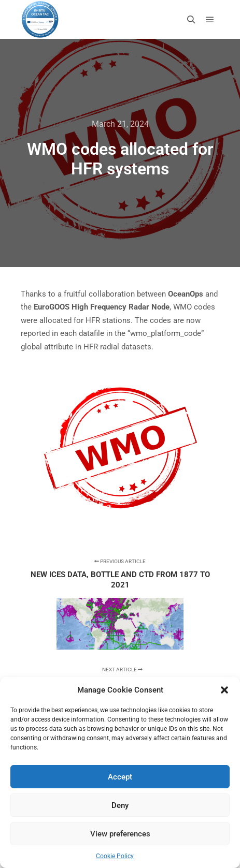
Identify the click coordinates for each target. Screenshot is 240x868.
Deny (120, 805)
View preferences (120, 834)
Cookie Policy (115, 856)
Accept (120, 777)
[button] (224, 690)
